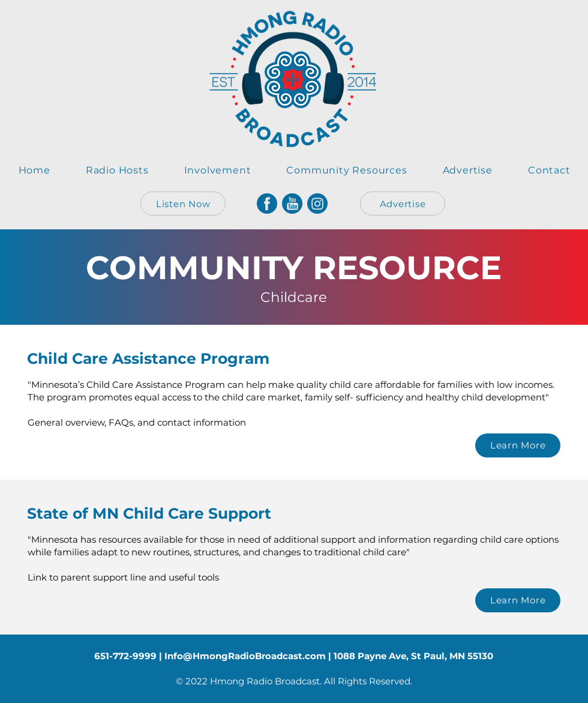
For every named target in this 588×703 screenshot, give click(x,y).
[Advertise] (403, 204)
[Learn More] (518, 445)
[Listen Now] (183, 204)
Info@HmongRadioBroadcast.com (245, 656)
